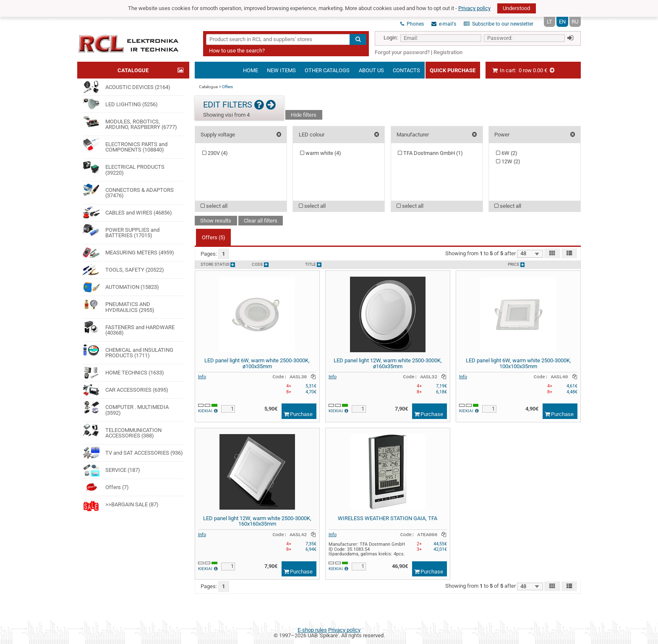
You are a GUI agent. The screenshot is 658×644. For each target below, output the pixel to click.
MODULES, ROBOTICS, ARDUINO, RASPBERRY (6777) (130, 122)
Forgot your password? (402, 52)
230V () (215, 153)
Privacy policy (474, 8)
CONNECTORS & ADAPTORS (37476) (128, 190)
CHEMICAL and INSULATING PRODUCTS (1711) (128, 350)
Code (260, 265)
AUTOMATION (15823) (121, 287)
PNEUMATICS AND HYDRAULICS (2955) (118, 305)
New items (281, 70)
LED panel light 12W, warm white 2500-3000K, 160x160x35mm (257, 521)
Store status (218, 265)
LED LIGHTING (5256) (120, 104)
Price (516, 265)
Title (313, 265)
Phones (412, 24)
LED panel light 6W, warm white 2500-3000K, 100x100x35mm (518, 363)
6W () (507, 153)
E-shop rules (312, 630)
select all (214, 206)
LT (550, 22)
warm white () (321, 153)
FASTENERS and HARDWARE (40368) (128, 327)
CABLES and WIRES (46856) (127, 213)
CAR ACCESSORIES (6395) (125, 390)
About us (371, 70)
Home (251, 70)
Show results (216, 221)
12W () (508, 161)
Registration (448, 52)
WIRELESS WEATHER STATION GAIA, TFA (388, 518)
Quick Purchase (453, 70)
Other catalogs (327, 70)
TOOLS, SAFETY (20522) (123, 270)
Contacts (406, 70)
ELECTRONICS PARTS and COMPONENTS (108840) (125, 145)
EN (562, 22)
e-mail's (444, 24)
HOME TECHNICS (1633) (123, 373)
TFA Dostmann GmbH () (430, 153)
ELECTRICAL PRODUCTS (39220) (123, 167)
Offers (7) (106, 487)
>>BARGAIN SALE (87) (120, 505)
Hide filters (304, 115)
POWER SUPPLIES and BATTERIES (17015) (121, 230)
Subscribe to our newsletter (499, 24)
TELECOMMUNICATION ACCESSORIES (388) (122, 430)
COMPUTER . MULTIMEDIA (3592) (125, 407)
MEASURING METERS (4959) (128, 253)
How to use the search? (237, 51)
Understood (516, 8)
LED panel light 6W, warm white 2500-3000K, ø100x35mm (257, 363)
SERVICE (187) (111, 470)
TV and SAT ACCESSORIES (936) (133, 453)
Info (202, 377)
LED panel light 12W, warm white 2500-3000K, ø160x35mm (388, 363)
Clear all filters (261, 221)
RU (575, 22)
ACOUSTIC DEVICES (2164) (126, 87)
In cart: (524, 70)
